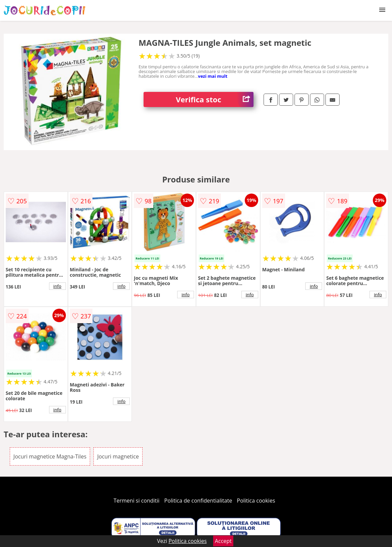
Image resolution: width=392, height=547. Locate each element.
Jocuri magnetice (118, 456)
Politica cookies (256, 501)
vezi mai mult (213, 76)
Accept (223, 541)
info (57, 286)
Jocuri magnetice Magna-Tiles (50, 456)
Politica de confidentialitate (198, 501)
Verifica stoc (215, 99)
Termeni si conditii (137, 501)
